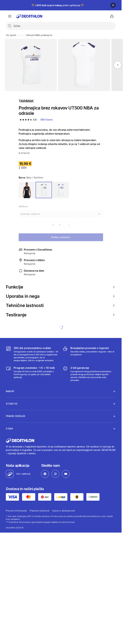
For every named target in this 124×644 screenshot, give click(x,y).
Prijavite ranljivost (40, 511)
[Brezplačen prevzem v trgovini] (89, 354)
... (21, 35)
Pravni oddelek (15, 416)
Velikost (23, 206)
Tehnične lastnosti (61, 305)
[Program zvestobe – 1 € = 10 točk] (32, 374)
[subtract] (53, 225)
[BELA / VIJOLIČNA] (44, 190)
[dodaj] (69, 225)
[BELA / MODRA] (61, 190)
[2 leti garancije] (89, 374)
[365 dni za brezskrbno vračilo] (32, 354)
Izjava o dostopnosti (63, 511)
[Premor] (113, 5)
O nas (9, 429)
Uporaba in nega (61, 296)
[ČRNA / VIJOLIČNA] (27, 190)
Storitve (12, 404)
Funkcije (61, 287)
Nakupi (10, 391)
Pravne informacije (16, 511)
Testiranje (61, 315)
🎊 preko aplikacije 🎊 (58, 5)
